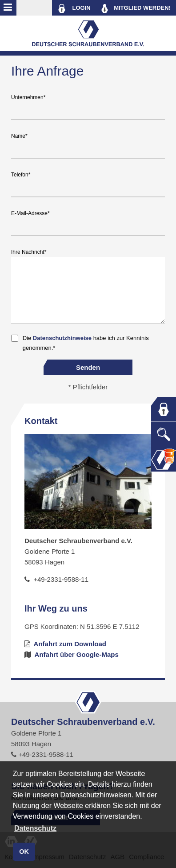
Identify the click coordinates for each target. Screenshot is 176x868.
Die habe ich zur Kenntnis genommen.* (86, 343)
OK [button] (24, 852)
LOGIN (74, 8)
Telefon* (21, 175)
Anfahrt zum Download (65, 644)
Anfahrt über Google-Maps (72, 654)
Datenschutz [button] (35, 828)
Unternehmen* (28, 97)
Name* (19, 136)
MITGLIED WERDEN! (136, 8)
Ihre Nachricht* (29, 252)
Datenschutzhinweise (62, 338)
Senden (88, 367)
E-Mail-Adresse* (30, 213)
